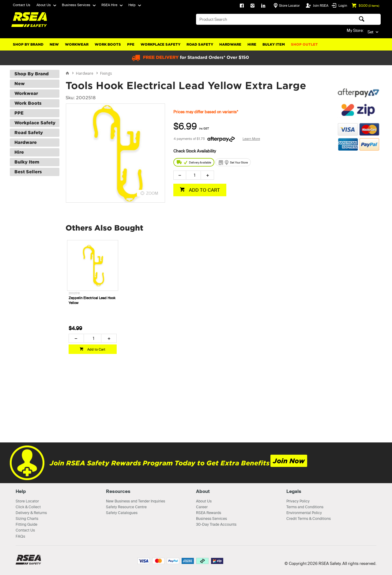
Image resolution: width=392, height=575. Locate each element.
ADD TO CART (204, 190)
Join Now (289, 461)
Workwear (77, 44)
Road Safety (200, 44)
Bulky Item (274, 44)
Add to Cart (96, 349)
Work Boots (108, 44)
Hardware (230, 44)
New (54, 44)
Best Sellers (28, 172)
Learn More (251, 139)
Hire (252, 44)
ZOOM (152, 193)
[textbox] (268, 19)
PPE (131, 44)
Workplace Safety (160, 44)
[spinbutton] (193, 175)
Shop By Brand (28, 44)
